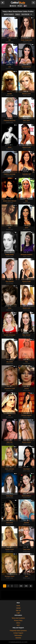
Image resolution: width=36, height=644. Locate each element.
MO (10, 40)
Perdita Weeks (10, 255)
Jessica (26, 389)
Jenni (26, 228)
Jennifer (10, 94)
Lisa (10, 67)
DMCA (18, 623)
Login (20, 6)
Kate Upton (26, 120)
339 (26, 586)
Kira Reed (26, 469)
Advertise (18, 638)
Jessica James (26, 442)
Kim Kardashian (26, 67)
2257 (18, 625)
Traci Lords (26, 549)
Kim (10, 228)
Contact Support (18, 633)
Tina (26, 362)
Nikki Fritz (10, 442)
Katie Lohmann (10, 469)
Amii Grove (10, 523)
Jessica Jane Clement (10, 201)
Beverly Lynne (26, 94)
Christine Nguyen (26, 415)
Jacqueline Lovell (10, 389)
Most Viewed (9, 14)
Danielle (26, 523)
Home (18, 606)
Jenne (10, 147)
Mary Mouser (26, 335)
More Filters (25, 14)
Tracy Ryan (10, 496)
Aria (10, 415)
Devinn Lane (26, 308)
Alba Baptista (10, 281)
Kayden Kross (10, 549)
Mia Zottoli (10, 362)
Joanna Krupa (26, 147)
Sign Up (13, 6)
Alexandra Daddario (26, 255)
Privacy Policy (18, 620)
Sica (26, 201)
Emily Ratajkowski (26, 40)
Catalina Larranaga (10, 174)
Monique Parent (10, 576)
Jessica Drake (26, 281)
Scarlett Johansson (10, 335)
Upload (18, 608)
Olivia (10, 308)
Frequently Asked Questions (18, 631)
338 (21, 586)
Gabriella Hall (26, 174)
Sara (26, 576)
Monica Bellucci (26, 496)
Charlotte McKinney (10, 120)
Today (18, 14)
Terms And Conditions (18, 618)
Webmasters (18, 635)
